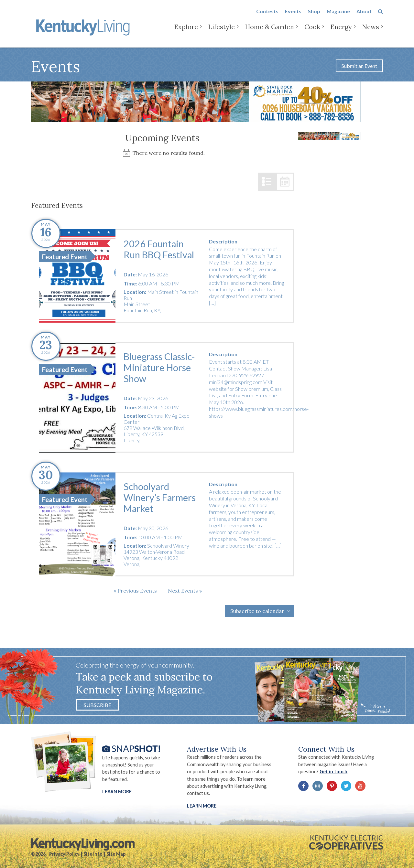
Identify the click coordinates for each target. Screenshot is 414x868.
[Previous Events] (135, 591)
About (364, 17)
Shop (314, 17)
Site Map (116, 854)
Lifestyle (222, 32)
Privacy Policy (64, 854)
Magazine (338, 17)
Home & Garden (270, 32)
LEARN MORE (202, 806)
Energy (341, 32)
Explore (186, 32)
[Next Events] (185, 591)
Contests (267, 17)
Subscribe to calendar (257, 611)
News (371, 32)
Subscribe (98, 705)
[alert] (163, 153)
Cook (312, 32)
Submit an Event (359, 66)
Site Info (93, 854)
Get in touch (333, 772)
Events (293, 17)
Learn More (117, 792)
